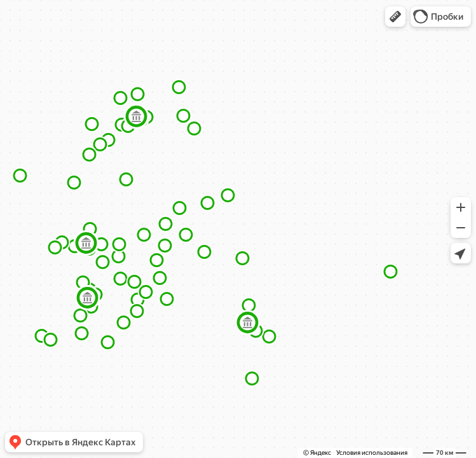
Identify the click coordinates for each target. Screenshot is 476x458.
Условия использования (372, 453)
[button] (395, 17)
